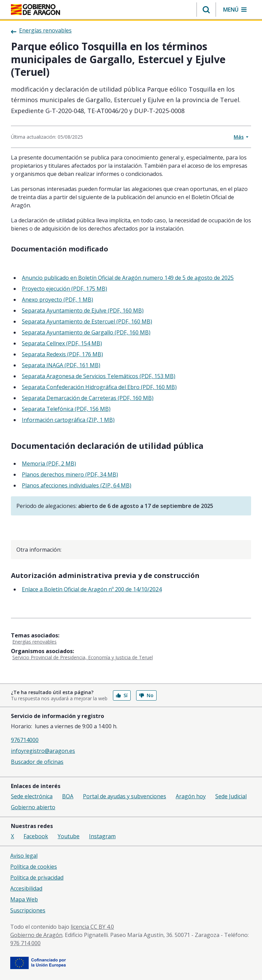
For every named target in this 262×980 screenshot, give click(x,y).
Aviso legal (24, 856)
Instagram (102, 836)
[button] (206, 10)
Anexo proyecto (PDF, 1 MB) (57, 300)
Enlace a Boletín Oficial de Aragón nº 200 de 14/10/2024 (92, 589)
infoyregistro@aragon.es (43, 751)
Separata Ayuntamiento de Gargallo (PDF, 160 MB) (86, 332)
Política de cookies (34, 867)
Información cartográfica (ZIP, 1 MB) (68, 420)
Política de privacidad (37, 878)
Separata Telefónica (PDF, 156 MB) (66, 409)
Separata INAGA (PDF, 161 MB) (61, 365)
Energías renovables (34, 642)
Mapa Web (24, 899)
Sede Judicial (231, 796)
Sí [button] (122, 695)
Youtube (69, 836)
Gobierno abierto (33, 807)
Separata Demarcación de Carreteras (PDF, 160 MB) (88, 398)
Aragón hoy (191, 796)
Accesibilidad (26, 888)
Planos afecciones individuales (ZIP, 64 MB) (77, 485)
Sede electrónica (32, 796)
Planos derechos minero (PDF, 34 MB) (70, 474)
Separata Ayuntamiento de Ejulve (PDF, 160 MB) (83, 310)
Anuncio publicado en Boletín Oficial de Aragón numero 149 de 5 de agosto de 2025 (128, 278)
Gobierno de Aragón (36, 935)
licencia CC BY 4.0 (92, 927)
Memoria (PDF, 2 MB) (49, 464)
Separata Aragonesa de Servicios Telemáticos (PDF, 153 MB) (99, 376)
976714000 (25, 740)
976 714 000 (25, 943)
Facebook (36, 836)
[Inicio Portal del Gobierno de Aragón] (35, 10)
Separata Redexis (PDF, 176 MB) (62, 354)
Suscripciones (28, 910)
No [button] (146, 695)
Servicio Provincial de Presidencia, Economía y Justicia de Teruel (83, 657)
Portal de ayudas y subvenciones (125, 796)
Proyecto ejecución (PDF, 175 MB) (64, 289)
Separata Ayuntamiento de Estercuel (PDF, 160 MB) (87, 321)
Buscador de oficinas (37, 762)
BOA (68, 796)
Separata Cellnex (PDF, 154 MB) (62, 343)
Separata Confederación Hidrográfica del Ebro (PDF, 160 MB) (99, 387)
